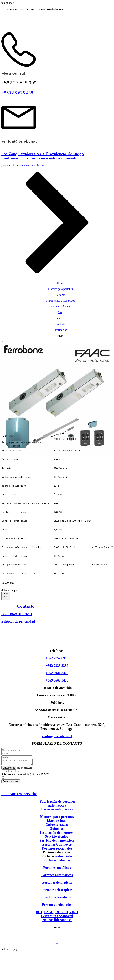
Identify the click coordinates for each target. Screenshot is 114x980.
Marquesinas (57, 822)
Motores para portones (57, 818)
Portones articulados (57, 906)
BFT (39, 913)
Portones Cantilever (57, 845)
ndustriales (64, 857)
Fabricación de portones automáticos (57, 804)
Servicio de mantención (57, 841)
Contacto (18, 606)
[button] (57, 772)
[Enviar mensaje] (11, 782)
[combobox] (6, 596)
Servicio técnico (57, 837)
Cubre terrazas (57, 826)
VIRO (74, 913)
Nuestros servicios (19, 795)
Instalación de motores (57, 834)
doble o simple (10, 590)
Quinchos (57, 830)
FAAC (49, 913)
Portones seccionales (57, 849)
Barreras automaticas (57, 810)
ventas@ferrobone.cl (57, 736)
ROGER (62, 913)
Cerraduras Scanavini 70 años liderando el (57, 919)
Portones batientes (57, 861)
